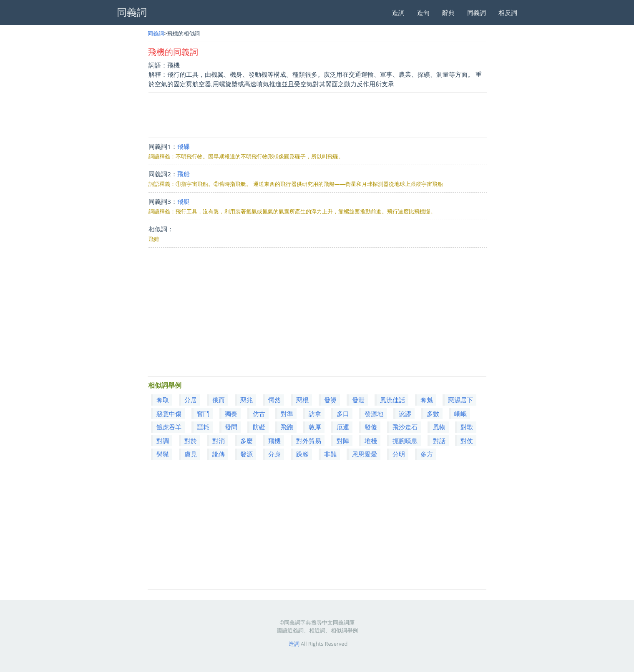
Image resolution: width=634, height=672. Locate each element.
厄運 (343, 427)
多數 (433, 414)
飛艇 (184, 201)
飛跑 (287, 427)
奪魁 (427, 400)
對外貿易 (309, 441)
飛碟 (184, 146)
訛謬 (405, 414)
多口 (343, 414)
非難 (330, 454)
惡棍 (302, 400)
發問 (231, 427)
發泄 (358, 400)
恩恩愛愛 (365, 454)
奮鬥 (203, 414)
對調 (163, 441)
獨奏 (231, 414)
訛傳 (219, 454)
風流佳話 (392, 400)
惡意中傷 (169, 414)
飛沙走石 (405, 427)
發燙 (330, 400)
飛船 (184, 174)
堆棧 (371, 441)
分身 (274, 454)
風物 (439, 427)
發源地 (374, 414)
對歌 (467, 427)
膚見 (191, 454)
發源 (247, 454)
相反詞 (508, 13)
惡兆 (247, 400)
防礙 (259, 427)
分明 (399, 454)
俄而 (219, 400)
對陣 (343, 441)
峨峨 (460, 414)
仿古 (259, 414)
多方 (427, 454)
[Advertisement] (318, 115)
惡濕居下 (460, 400)
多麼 (247, 441)
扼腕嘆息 (405, 441)
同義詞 (477, 13)
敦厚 (315, 427)
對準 (287, 414)
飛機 (274, 441)
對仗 (467, 441)
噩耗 (203, 427)
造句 (423, 13)
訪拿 (315, 414)
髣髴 (163, 454)
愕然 (274, 400)
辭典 (448, 13)
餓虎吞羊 (169, 427)
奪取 (163, 400)
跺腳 (302, 454)
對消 (219, 441)
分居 (191, 400)
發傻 (371, 427)
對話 (439, 441)
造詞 (398, 13)
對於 (191, 441)
